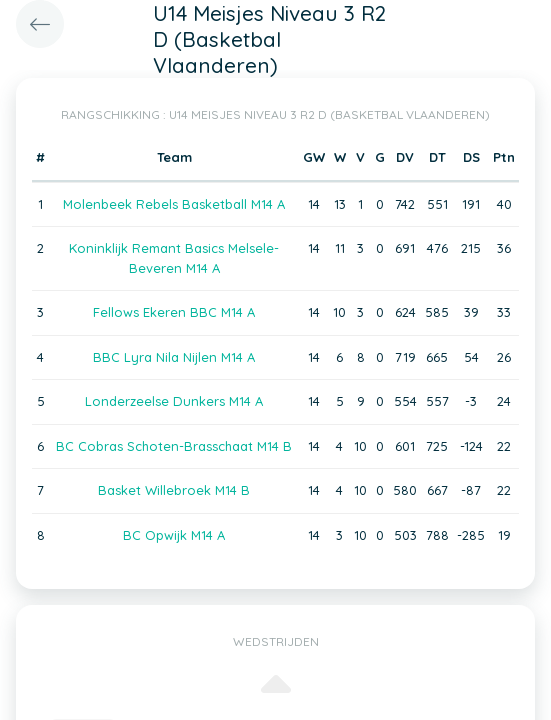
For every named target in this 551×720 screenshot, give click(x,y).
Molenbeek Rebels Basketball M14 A (174, 204)
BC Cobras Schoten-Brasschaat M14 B (174, 446)
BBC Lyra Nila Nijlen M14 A (174, 357)
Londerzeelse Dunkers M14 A (174, 401)
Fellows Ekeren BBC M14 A (174, 312)
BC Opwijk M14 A (174, 535)
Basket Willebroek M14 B (174, 490)
